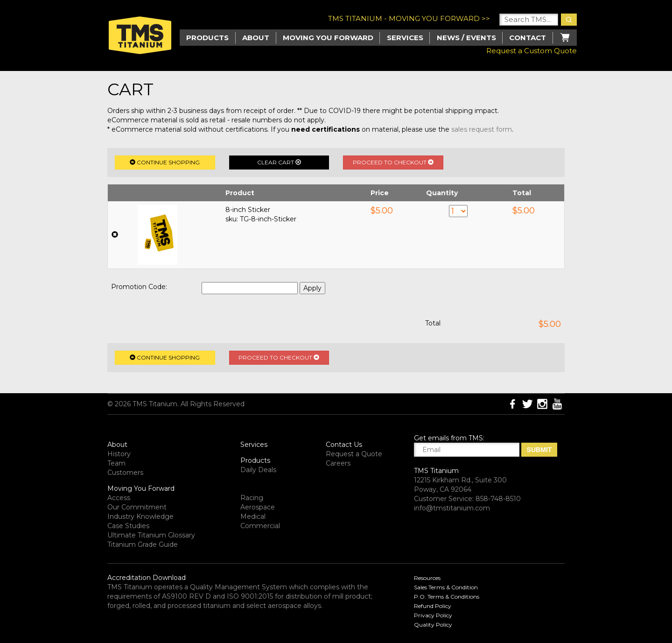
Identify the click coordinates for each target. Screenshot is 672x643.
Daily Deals (258, 470)
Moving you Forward (328, 38)
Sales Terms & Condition (446, 587)
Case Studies (128, 526)
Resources (427, 578)
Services (405, 38)
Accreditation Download (147, 578)
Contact (528, 38)
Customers (125, 473)
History (119, 454)
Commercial (260, 526)
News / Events (466, 38)
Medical (253, 516)
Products (255, 460)
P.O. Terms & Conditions (447, 597)
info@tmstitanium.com (452, 508)
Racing (252, 498)
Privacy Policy (433, 615)
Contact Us (344, 445)
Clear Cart (279, 162)
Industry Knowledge (140, 516)
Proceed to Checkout (393, 162)
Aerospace (258, 507)
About (256, 38)
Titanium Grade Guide (143, 544)
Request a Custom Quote (532, 51)
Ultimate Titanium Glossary (151, 535)
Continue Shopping (165, 162)
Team (116, 463)
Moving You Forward (141, 488)
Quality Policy (433, 625)
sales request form (482, 129)
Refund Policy (433, 606)
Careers (338, 463)
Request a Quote (354, 454)
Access (119, 498)
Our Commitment (137, 507)
